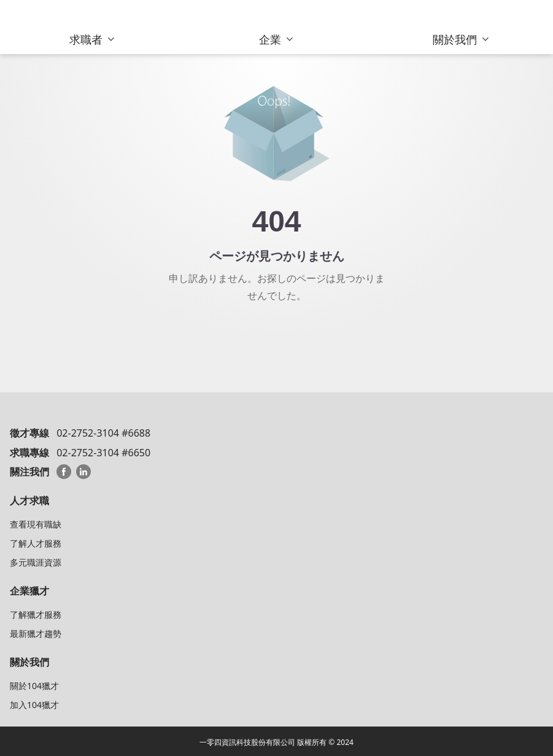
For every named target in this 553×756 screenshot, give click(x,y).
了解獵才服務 (36, 614)
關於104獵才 (34, 686)
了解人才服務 (36, 543)
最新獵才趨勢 (36, 633)
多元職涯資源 (36, 562)
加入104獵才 (34, 705)
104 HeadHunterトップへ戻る (276, 339)
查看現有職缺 (36, 524)
